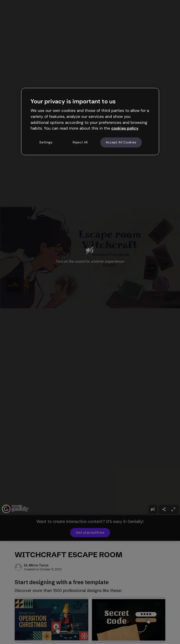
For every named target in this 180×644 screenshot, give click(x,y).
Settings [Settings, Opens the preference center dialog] (46, 142)
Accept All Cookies (121, 142)
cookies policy (125, 128)
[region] (90, 122)
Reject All (80, 142)
